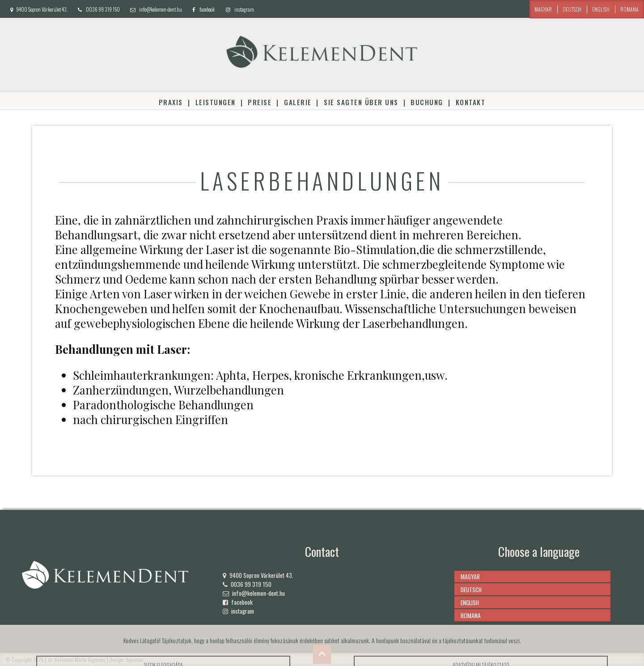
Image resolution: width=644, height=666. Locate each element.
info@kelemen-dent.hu (161, 9)
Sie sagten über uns (361, 102)
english (601, 9)
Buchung (427, 102)
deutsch (572, 9)
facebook (207, 9)
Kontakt (470, 102)
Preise (260, 102)
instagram (244, 9)
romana (629, 9)
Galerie (298, 102)
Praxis (171, 102)
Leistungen (216, 102)
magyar (543, 9)
